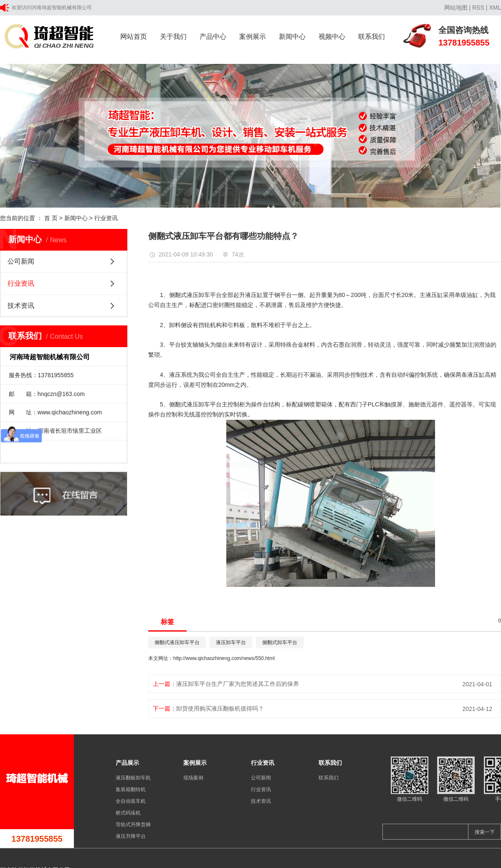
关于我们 (173, 37)
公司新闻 (21, 261)
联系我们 (372, 37)
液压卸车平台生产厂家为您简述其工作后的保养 (238, 684)
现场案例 (193, 778)
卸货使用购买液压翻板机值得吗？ (220, 708)
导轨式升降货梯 (133, 825)
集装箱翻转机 (131, 789)
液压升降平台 (131, 836)
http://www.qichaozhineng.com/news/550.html (224, 658)
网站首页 (134, 37)
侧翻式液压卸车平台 (195, 295)
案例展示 (253, 37)
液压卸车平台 (231, 642)
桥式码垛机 (128, 813)
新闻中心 (292, 37)
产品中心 (213, 37)
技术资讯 (21, 306)
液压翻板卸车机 (133, 778)
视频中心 (332, 37)
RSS (478, 8)
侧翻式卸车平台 (280, 642)
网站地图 (456, 8)
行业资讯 (106, 218)
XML (495, 8)
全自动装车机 (131, 801)
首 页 (51, 218)
